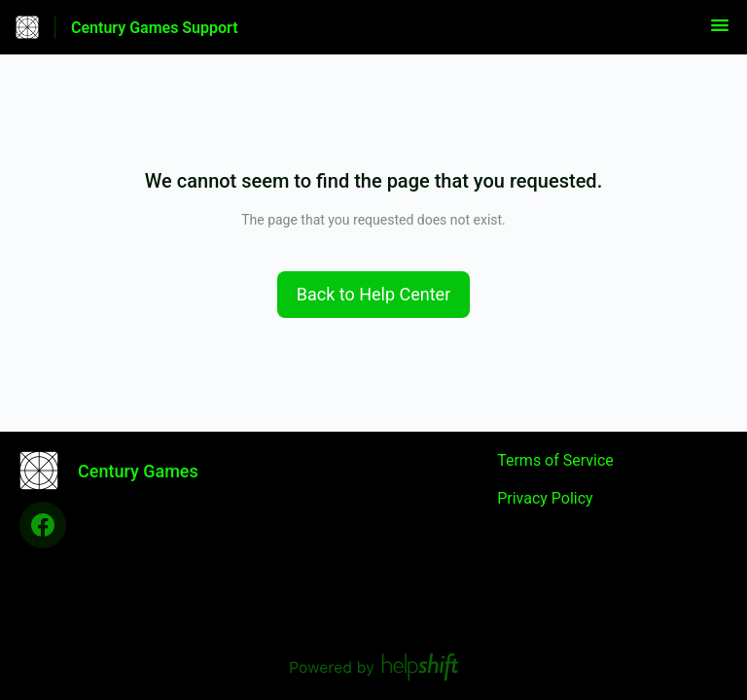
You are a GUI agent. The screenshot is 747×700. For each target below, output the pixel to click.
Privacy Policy (545, 498)
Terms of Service (555, 460)
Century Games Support (155, 28)
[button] (720, 32)
